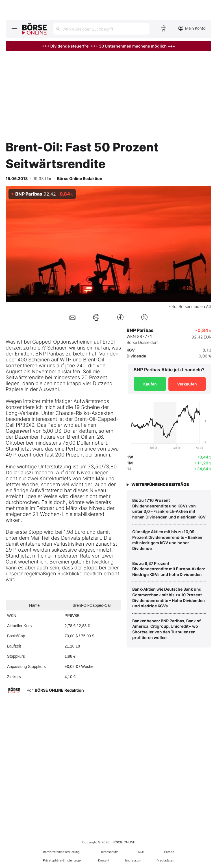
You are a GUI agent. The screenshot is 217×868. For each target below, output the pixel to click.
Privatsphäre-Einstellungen (63, 860)
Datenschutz (109, 852)
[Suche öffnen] (101, 29)
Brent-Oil (94, 360)
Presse (169, 852)
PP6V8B (72, 616)
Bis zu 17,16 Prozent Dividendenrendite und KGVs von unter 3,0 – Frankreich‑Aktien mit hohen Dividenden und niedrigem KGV (169, 509)
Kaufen (150, 384)
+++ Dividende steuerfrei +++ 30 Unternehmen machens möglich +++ (108, 46)
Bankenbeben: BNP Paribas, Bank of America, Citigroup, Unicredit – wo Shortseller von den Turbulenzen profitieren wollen (166, 629)
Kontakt (104, 860)
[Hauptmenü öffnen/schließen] (14, 28)
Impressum (133, 860)
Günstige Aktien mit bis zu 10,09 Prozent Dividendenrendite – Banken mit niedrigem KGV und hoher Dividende (167, 540)
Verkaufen (187, 384)
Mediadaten (165, 860)
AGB (141, 852)
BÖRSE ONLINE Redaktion (59, 690)
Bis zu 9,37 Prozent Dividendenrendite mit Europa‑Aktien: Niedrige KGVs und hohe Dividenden (169, 569)
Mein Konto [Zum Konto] (192, 28)
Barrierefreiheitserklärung (61, 852)
